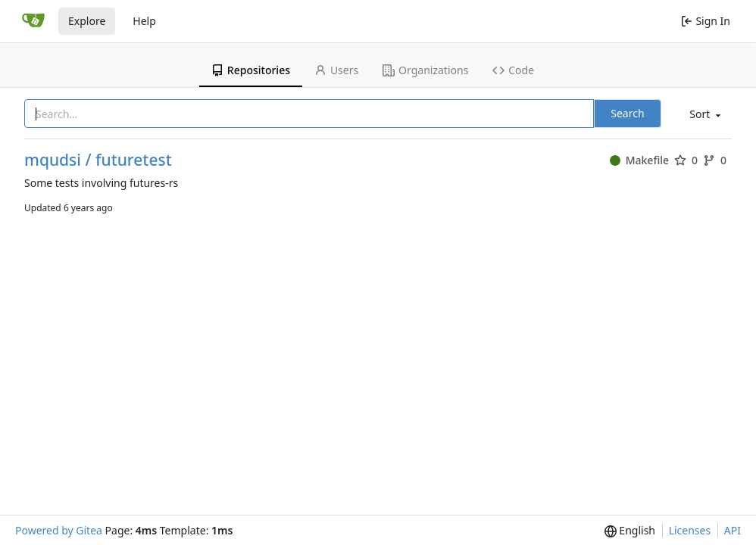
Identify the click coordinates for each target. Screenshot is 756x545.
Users (336, 70)
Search (627, 113)
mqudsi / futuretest (98, 160)
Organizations (425, 70)
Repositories (251, 70)
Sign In (706, 21)
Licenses (690, 530)
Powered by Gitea (59, 530)
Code (513, 70)
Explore (87, 21)
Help (144, 21)
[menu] (704, 115)
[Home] (33, 21)
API (733, 530)
